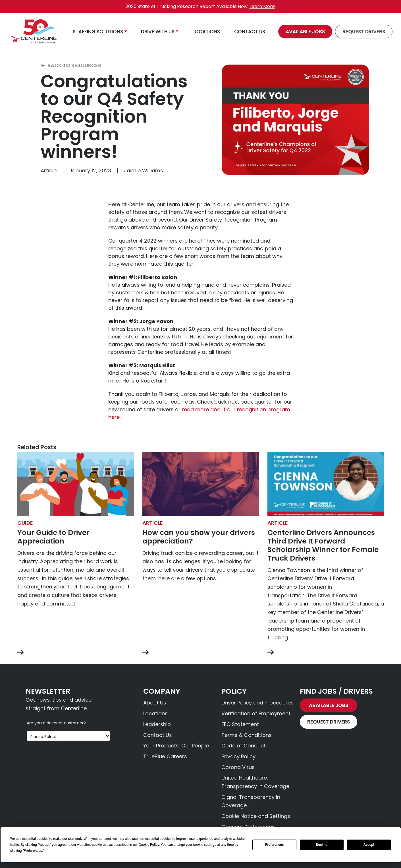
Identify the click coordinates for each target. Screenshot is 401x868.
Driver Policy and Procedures (257, 703)
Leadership (157, 724)
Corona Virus (238, 767)
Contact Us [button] (250, 32)
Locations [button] (206, 32)
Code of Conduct (244, 746)
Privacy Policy (238, 756)
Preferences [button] (33, 851)
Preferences (275, 845)
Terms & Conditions (247, 735)
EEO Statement (240, 724)
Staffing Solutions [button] (98, 32)
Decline (322, 845)
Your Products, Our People (176, 746)
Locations (155, 713)
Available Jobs (305, 32)
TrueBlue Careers (165, 756)
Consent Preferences (248, 827)
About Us (155, 703)
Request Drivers (364, 32)
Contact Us (158, 735)
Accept (369, 845)
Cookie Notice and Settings (256, 816)
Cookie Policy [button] (149, 845)
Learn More (262, 6)
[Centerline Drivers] (34, 32)
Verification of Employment (256, 713)
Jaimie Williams (144, 170)
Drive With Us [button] (158, 32)
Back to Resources (71, 66)
